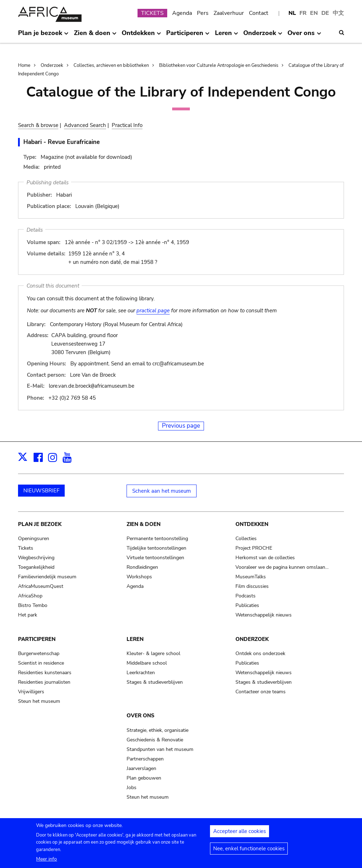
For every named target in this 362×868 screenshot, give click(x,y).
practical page (153, 311)
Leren (135, 639)
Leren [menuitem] (227, 36)
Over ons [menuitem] (304, 36)
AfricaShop (30, 595)
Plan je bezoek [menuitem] (43, 36)
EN (314, 13)
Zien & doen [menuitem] (95, 36)
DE (325, 13)
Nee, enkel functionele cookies (249, 853)
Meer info (46, 863)
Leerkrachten (141, 672)
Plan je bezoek (40, 524)
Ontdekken (252, 524)
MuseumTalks (251, 576)
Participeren (37, 639)
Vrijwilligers (31, 691)
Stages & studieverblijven (155, 682)
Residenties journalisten (44, 682)
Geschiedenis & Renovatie (155, 739)
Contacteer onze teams (261, 691)
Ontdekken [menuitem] (141, 36)
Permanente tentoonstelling (157, 538)
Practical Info (127, 125)
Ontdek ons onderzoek (260, 653)
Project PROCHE (254, 548)
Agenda (182, 13)
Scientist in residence (41, 663)
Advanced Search (85, 125)
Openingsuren (34, 538)
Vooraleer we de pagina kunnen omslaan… (282, 567)
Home (24, 65)
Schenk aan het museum (162, 491)
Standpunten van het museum (160, 749)
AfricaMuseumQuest (41, 586)
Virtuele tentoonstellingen (155, 557)
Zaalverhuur (229, 13)
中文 (338, 13)
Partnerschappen (145, 759)
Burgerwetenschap (39, 653)
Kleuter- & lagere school (153, 653)
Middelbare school (147, 663)
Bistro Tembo (33, 605)
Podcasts (246, 595)
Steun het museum (39, 701)
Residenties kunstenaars (45, 672)
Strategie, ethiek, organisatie (157, 730)
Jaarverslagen (141, 768)
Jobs (132, 787)
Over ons (141, 715)
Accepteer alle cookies (240, 835)
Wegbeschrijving (36, 557)
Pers (203, 13)
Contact (259, 13)
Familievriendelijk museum (47, 576)
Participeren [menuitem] (188, 36)
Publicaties (247, 605)
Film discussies (252, 586)
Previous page (181, 425)
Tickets (26, 548)
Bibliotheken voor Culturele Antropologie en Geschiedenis (219, 65)
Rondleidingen (142, 567)
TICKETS (152, 13)
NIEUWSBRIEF (41, 490)
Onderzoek (52, 65)
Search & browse (38, 125)
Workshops (139, 576)
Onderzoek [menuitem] (263, 36)
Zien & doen (144, 524)
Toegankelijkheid (36, 567)
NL (292, 13)
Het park (28, 615)
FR (303, 13)
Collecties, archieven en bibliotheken (111, 65)
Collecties (246, 538)
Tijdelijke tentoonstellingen (156, 548)
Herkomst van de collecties (265, 557)
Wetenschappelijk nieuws (264, 615)
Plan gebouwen (144, 778)
